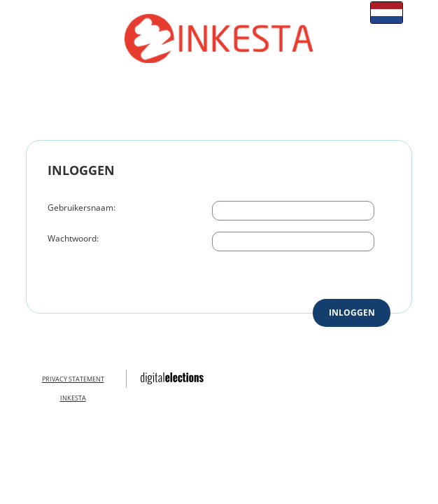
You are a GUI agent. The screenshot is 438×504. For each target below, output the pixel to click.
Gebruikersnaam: (82, 208)
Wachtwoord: (73, 238)
